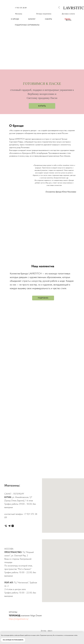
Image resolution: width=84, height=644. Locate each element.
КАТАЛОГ (32, 19)
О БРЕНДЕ (15, 19)
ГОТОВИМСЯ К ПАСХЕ (42, 84)
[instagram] (13, 526)
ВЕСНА (69, 20)
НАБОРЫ (48, 19)
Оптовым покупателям (44, 14)
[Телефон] (6, 526)
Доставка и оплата (68, 14)
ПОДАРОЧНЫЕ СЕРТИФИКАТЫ (27, 25)
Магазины (19, 14)
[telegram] (9, 526)
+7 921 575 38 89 (21, 8)
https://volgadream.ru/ (19, 619)
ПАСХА (68, 19)
